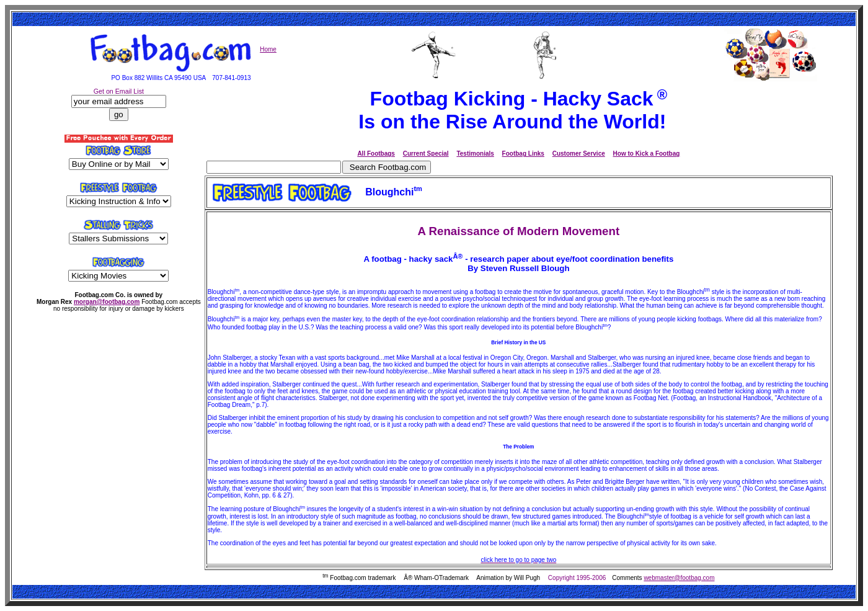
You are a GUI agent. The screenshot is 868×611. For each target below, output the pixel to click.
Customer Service (579, 154)
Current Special (426, 154)
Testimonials (475, 154)
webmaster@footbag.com (679, 578)
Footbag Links (523, 154)
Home (268, 49)
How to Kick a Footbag (647, 154)
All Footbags (376, 154)
